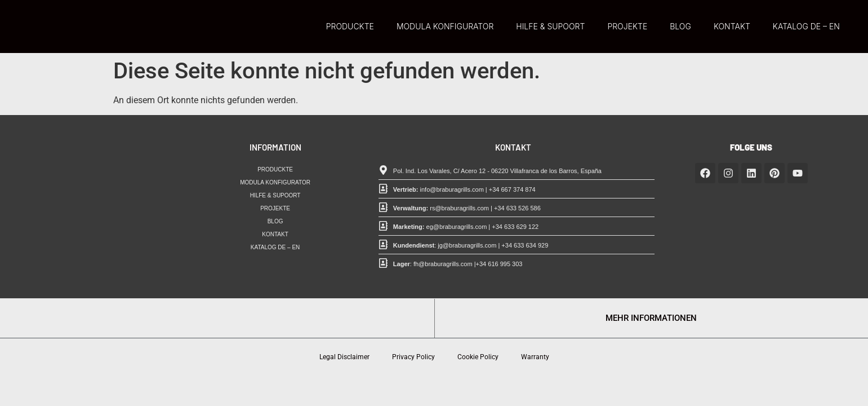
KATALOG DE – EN (806, 26)
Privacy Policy (413, 357)
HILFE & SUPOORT (550, 26)
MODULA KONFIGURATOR (445, 26)
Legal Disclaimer (344, 357)
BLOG (680, 26)
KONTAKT (732, 26)
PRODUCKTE (350, 26)
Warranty (535, 357)
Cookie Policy (478, 357)
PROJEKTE (627, 26)
